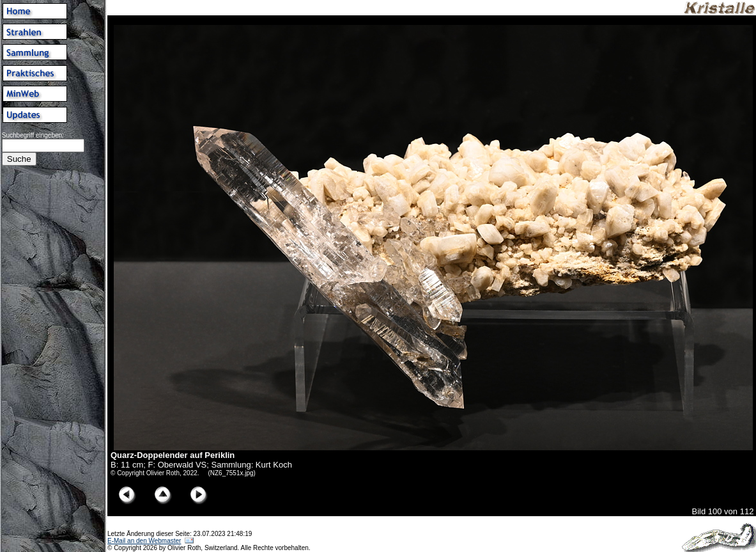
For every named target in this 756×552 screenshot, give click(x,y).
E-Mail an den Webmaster (144, 541)
